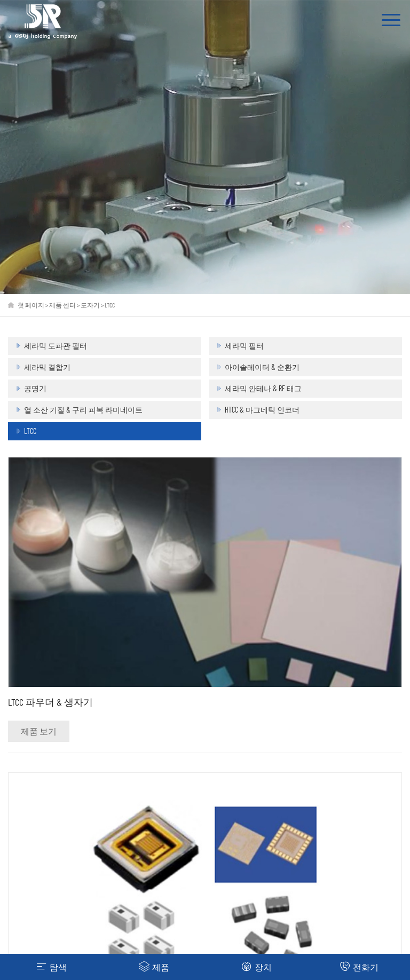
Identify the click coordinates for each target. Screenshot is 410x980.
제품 (154, 966)
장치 (257, 966)
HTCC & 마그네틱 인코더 (262, 410)
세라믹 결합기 (47, 367)
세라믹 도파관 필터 (56, 346)
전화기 (359, 966)
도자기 (90, 305)
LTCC (110, 305)
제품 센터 (62, 305)
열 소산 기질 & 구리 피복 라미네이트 (83, 410)
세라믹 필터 (244, 346)
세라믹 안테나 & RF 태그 (263, 388)
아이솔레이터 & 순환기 (262, 367)
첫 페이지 (31, 305)
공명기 (35, 388)
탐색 (52, 966)
